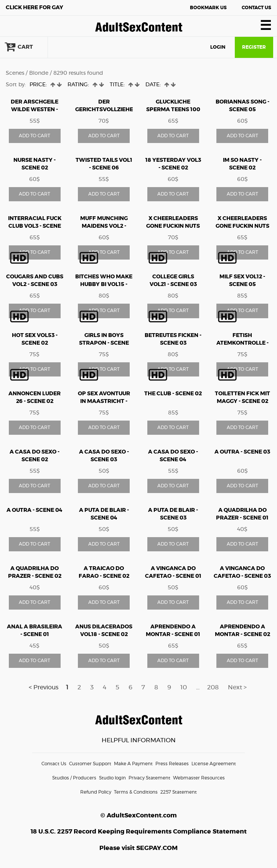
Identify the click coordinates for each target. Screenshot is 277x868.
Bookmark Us (208, 8)
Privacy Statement (149, 778)
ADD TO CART (35, 136)
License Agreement (214, 764)
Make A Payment (133, 764)
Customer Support (90, 764)
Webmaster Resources (199, 778)
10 (184, 687)
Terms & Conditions (136, 792)
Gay (35, 8)
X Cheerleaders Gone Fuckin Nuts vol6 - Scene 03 (173, 226)
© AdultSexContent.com (139, 815)
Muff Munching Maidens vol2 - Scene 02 (104, 226)
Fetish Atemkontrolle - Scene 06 (242, 343)
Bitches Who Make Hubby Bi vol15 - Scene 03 (104, 284)
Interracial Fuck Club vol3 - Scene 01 (35, 226)
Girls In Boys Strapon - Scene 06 (104, 343)
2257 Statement (179, 792)
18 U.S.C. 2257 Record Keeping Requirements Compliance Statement (139, 832)
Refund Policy (96, 792)
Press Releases (172, 764)
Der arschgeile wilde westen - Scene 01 (35, 110)
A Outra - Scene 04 (35, 510)
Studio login (112, 778)
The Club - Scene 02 (173, 394)
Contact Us (256, 8)
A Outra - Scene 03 (242, 452)
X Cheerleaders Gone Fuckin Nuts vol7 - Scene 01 (242, 226)
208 (213, 687)
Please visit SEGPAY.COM (138, 848)
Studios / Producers (74, 778)
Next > (237, 687)
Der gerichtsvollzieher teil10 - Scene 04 (106, 110)
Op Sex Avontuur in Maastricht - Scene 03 (104, 401)
